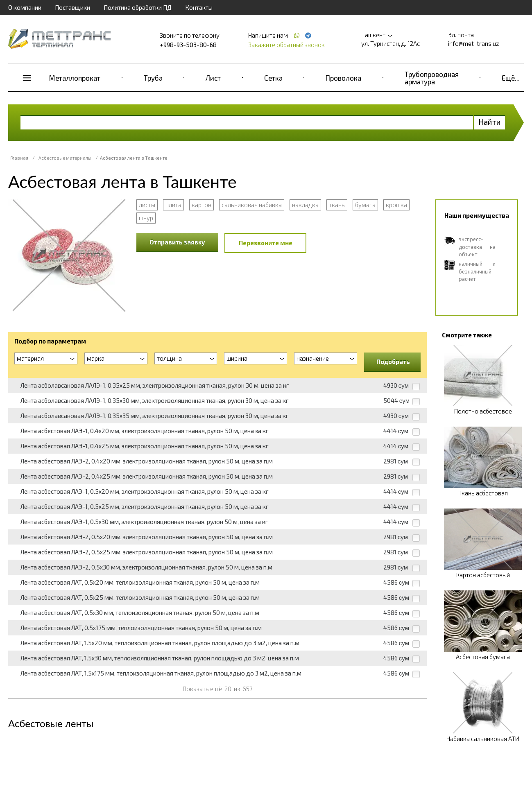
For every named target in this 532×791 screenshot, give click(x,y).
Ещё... (511, 78)
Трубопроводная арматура (432, 78)
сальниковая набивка (252, 205)
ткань (337, 205)
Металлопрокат (75, 78)
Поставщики (72, 7)
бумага (365, 205)
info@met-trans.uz (474, 43)
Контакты (199, 7)
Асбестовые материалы (65, 158)
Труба (153, 78)
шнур (146, 218)
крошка (396, 205)
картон (201, 205)
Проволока (343, 78)
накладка (305, 205)
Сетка (273, 78)
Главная (19, 158)
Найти (490, 122)
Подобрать (393, 362)
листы (147, 205)
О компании (25, 7)
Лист (213, 78)
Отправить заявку (177, 242)
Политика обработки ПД (138, 7)
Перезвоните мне (266, 243)
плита (173, 205)
